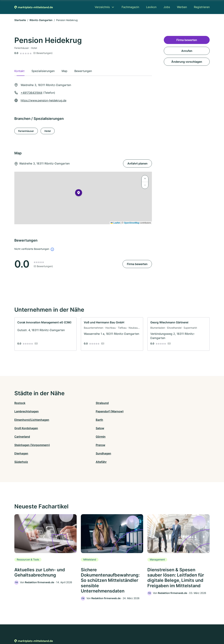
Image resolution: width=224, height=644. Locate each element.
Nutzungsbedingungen (126, 629)
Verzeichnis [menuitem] (102, 7)
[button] (79, 193)
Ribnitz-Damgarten (41, 20)
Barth (67, 411)
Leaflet (115, 223)
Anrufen (187, 51)
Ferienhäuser (26, 131)
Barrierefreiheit (102, 629)
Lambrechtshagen (124, 403)
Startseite (20, 20)
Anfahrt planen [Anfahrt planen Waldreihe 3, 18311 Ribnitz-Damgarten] (137, 163)
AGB (145, 629)
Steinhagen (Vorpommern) (130, 420)
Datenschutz (83, 629)
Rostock (20, 403)
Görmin (68, 420)
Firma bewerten (137, 264)
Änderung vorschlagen (187, 62)
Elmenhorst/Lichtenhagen (32, 411)
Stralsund (70, 403)
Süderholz (119, 428)
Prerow (166, 420)
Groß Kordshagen (124, 411)
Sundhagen (71, 428)
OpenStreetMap (132, 223)
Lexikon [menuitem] (151, 7)
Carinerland (22, 420)
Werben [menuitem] (182, 7)
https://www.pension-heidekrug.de (43, 100)
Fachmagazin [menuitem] (130, 7)
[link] (45, 334)
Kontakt (69, 629)
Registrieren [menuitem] (202, 7)
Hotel (48, 131)
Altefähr (166, 428)
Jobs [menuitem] (167, 7)
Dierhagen (21, 428)
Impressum (156, 629)
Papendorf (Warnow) (175, 403)
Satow (165, 411)
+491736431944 (31, 93)
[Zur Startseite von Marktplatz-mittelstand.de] (34, 7)
